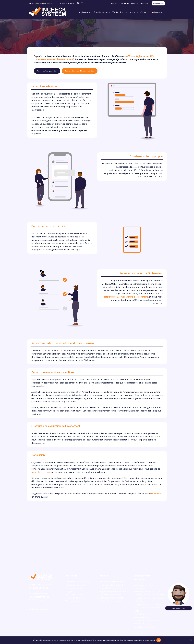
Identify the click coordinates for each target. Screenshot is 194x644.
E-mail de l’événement (110, 588)
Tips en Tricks (117, 3)
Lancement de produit (76, 585)
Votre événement (74, 601)
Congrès (69, 591)
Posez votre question (47, 71)
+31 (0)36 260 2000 (65, 3)
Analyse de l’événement (111, 601)
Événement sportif (74, 588)
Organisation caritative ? (138, 3)
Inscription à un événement (147, 591)
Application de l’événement (113, 591)
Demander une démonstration (80, 71)
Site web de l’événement (111, 595)
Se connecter (158, 3)
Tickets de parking (74, 598)
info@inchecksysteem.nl (42, 3)
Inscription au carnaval (145, 627)
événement (156, 494)
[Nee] (191, 640)
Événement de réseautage (78, 582)
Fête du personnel (74, 595)
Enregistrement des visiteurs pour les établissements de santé (147, 608)
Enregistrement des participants (149, 595)
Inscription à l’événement (112, 582)
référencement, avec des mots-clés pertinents (126, 297)
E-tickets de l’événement (111, 585)
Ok (159, 640)
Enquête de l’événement (111, 598)
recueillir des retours (42, 472)
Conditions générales (39, 609)
